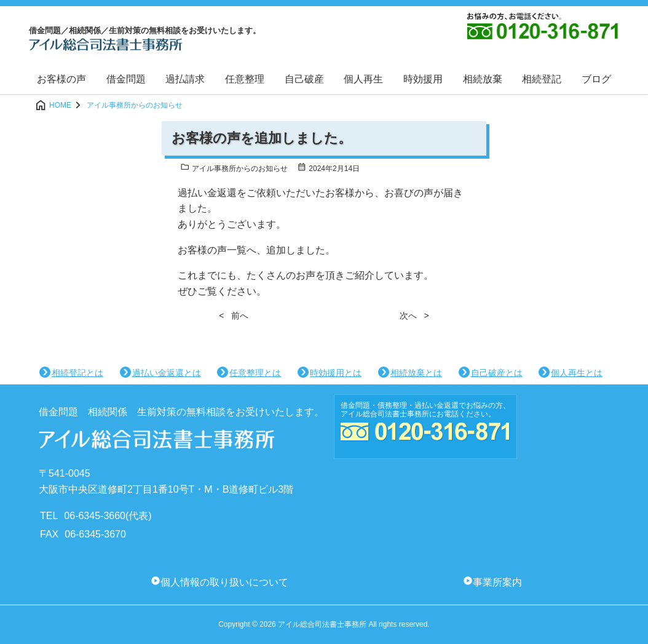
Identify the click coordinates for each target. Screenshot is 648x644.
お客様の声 (61, 79)
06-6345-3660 (95, 516)
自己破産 (304, 79)
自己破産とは (497, 373)
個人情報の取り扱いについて (224, 582)
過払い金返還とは (167, 373)
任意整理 (245, 79)
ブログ (596, 79)
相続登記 (542, 79)
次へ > (414, 316)
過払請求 (185, 79)
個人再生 (363, 79)
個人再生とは (577, 373)
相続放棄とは (416, 373)
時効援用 (423, 79)
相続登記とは (77, 373)
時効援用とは (336, 373)
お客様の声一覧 (212, 250)
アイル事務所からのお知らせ (234, 169)
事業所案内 (497, 582)
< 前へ (234, 316)
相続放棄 (483, 79)
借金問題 (126, 79)
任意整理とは (255, 373)
